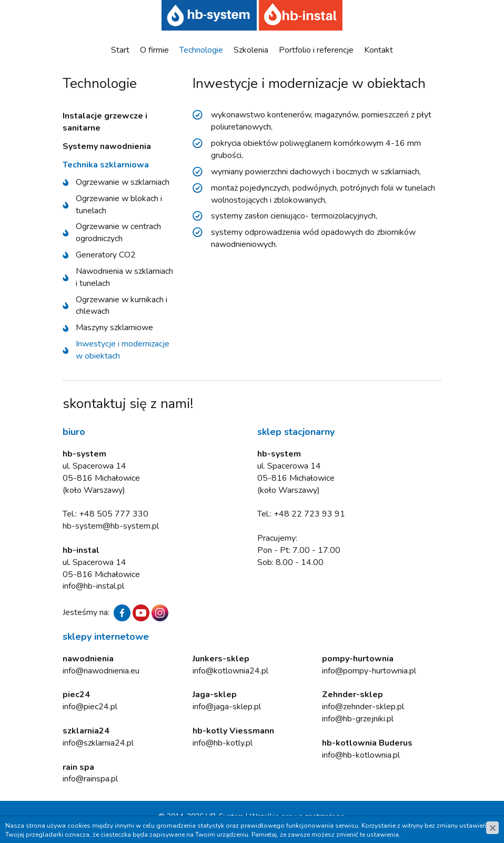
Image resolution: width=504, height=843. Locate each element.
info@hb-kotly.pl (223, 743)
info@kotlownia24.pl (230, 671)
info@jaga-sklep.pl (227, 707)
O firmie (154, 50)
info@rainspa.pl (90, 779)
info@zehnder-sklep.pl (363, 707)
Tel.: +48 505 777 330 (105, 514)
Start (120, 50)
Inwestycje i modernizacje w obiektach (123, 350)
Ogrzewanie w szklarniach (123, 182)
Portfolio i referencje (316, 50)
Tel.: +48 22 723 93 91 (301, 514)
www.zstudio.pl (277, 827)
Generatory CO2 (106, 255)
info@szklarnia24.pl (98, 743)
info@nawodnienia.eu (101, 671)
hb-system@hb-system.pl (111, 526)
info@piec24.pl (90, 707)
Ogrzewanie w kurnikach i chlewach (122, 306)
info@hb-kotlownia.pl (361, 755)
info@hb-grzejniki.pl (358, 719)
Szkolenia (251, 50)
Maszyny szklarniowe (114, 328)
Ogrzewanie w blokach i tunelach (119, 205)
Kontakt (379, 50)
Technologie (201, 50)
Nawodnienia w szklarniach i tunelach (124, 277)
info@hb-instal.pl (93, 586)
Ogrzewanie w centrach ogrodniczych (118, 232)
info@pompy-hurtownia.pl (369, 671)
